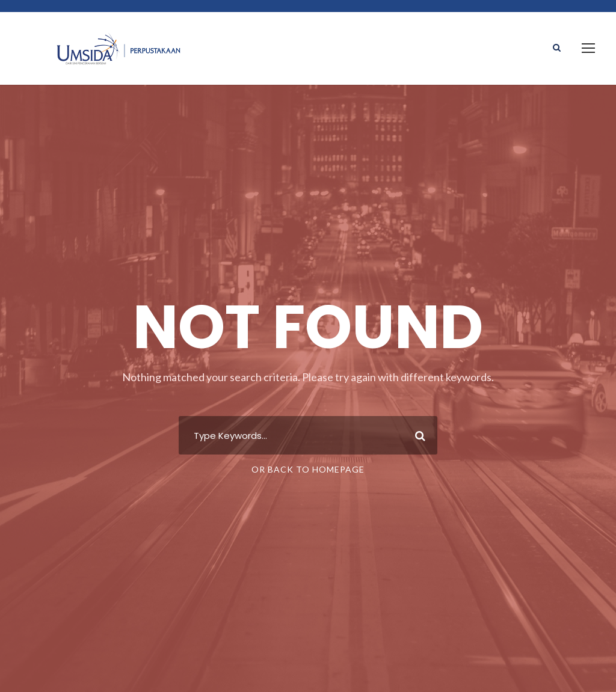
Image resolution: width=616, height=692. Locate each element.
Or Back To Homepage (308, 469)
